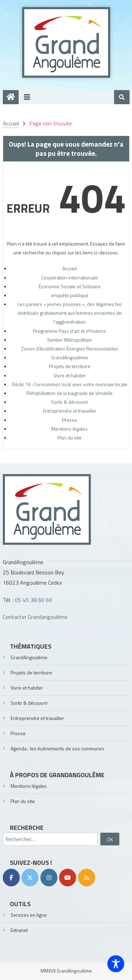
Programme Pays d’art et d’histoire (70, 331)
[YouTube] (68, 878)
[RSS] (87, 878)
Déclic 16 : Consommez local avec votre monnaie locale (70, 384)
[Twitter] (30, 878)
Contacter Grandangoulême (35, 617)
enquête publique (70, 295)
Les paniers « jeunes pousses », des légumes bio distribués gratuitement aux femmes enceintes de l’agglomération (70, 313)
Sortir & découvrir (70, 402)
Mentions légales (70, 429)
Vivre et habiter (70, 375)
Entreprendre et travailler (70, 411)
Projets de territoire (70, 366)
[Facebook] (11, 878)
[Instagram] (49, 878)
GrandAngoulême (70, 357)
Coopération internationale (70, 278)
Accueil (70, 268)
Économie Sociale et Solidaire (70, 286)
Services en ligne (29, 915)
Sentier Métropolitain (70, 340)
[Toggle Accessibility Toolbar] (116, 964)
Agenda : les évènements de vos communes (57, 748)
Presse (70, 420)
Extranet (19, 930)
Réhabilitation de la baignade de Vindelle (70, 393)
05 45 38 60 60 (33, 600)
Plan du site (70, 438)
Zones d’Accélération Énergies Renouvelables (70, 349)
